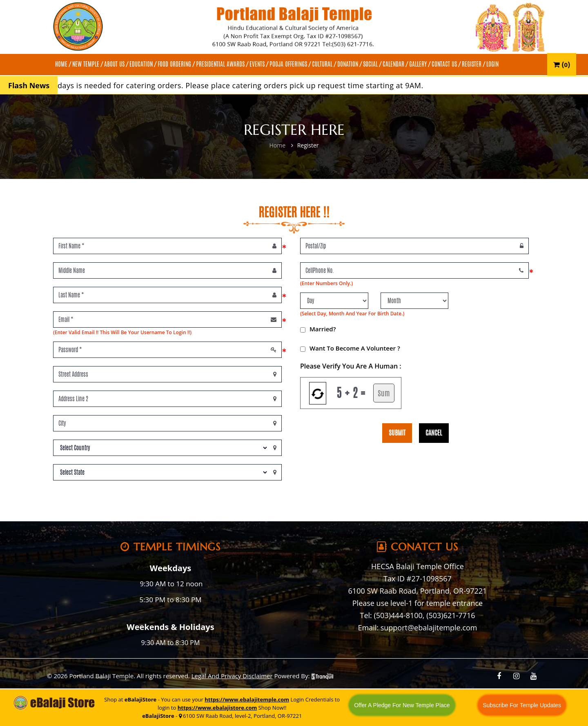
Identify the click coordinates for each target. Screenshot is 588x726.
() (562, 64)
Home (277, 145)
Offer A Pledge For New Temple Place (402, 705)
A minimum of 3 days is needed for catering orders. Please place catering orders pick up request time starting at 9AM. (239, 85)
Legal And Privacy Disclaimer (232, 676)
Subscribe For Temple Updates (522, 705)
